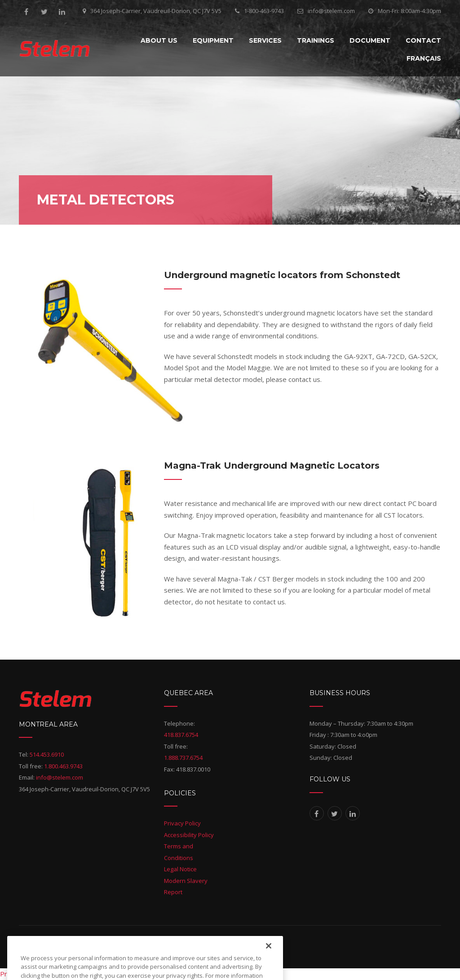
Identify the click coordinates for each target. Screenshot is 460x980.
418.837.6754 (181, 735)
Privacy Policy (182, 823)
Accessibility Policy (189, 835)
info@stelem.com (331, 11)
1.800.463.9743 (63, 766)
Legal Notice (180, 869)
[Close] (269, 962)
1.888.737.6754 (183, 758)
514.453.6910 (47, 754)
